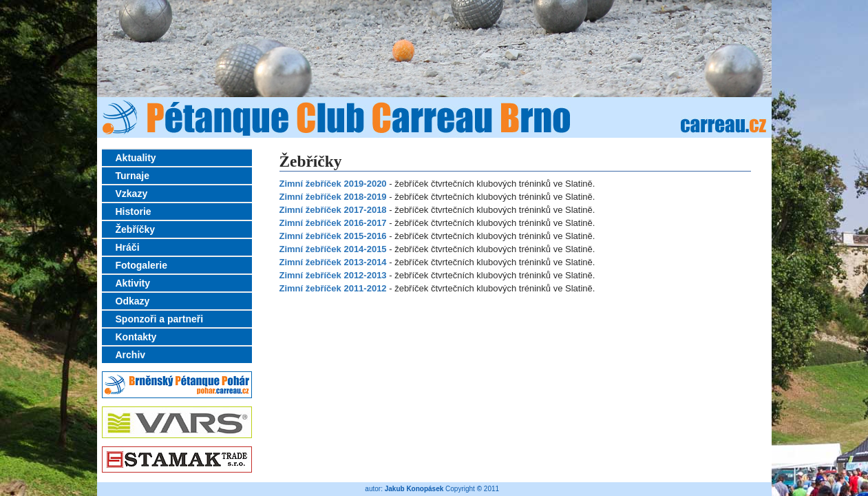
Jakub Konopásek (414, 489)
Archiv (131, 355)
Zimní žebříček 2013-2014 (333, 262)
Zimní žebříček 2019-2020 (333, 184)
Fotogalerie (141, 265)
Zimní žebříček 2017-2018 (333, 210)
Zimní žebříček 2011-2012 (333, 288)
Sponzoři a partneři (160, 319)
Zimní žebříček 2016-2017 (333, 223)
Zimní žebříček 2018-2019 (333, 197)
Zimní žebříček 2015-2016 (333, 236)
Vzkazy (132, 194)
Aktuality (136, 158)
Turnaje (133, 176)
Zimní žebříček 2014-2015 (333, 249)
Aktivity (133, 283)
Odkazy (133, 301)
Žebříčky (136, 229)
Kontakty (136, 337)
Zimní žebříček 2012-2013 (333, 275)
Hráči (128, 247)
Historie (134, 211)
